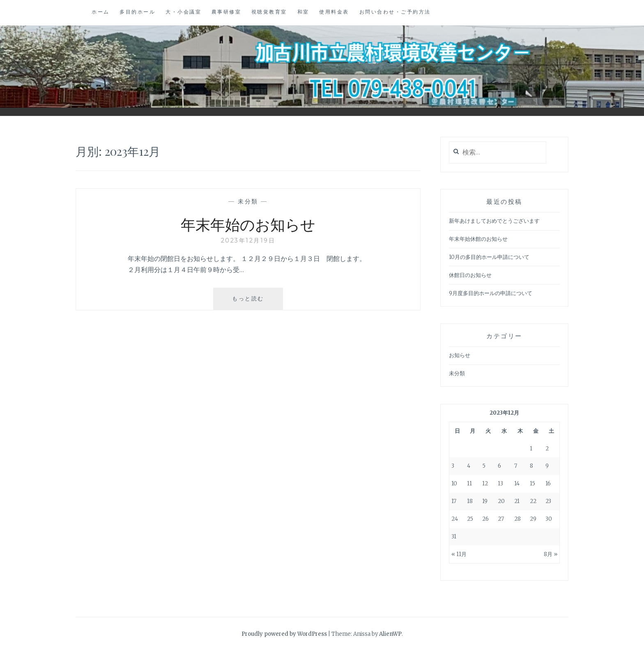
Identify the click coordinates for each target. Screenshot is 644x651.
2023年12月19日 (248, 240)
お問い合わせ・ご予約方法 (395, 12)
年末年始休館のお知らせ (478, 239)
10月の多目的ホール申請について (489, 257)
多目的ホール (137, 12)
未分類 (248, 201)
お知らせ (460, 355)
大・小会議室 (183, 12)
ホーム (101, 12)
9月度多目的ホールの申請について (491, 293)
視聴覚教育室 (269, 12)
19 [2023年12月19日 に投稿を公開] (485, 501)
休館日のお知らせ (470, 275)
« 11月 (459, 554)
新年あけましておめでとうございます (494, 221)
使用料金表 (334, 12)
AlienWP (390, 634)
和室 (303, 12)
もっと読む (251, 302)
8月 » (551, 554)
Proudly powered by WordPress (284, 634)
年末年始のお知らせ (248, 224)
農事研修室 (227, 12)
